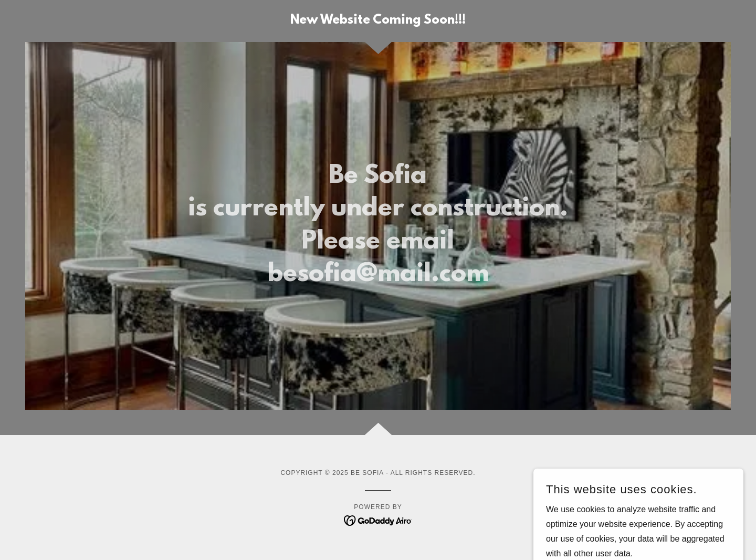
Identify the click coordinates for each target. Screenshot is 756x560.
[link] (378, 21)
